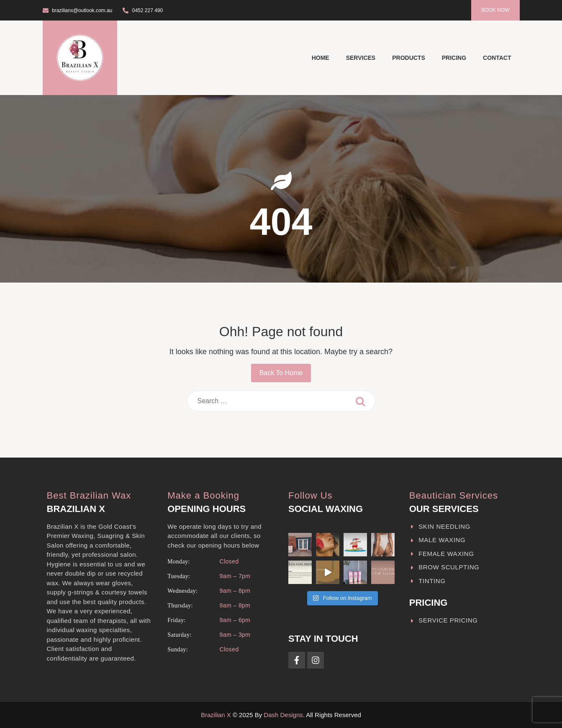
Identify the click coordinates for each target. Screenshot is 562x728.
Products (409, 58)
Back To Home (281, 373)
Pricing (454, 58)
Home (321, 58)
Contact (497, 58)
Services (361, 58)
